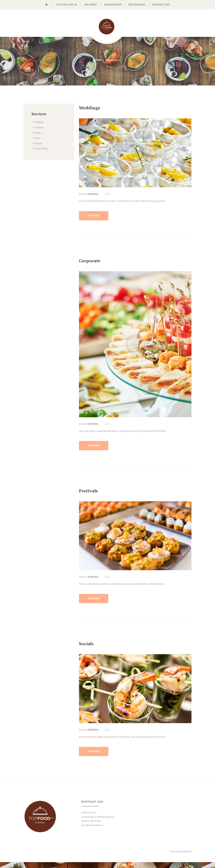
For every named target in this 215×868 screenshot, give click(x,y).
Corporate (93, 261)
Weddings (93, 107)
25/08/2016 (94, 194)
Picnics (38, 138)
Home (98, 60)
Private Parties (42, 148)
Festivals (92, 493)
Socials (89, 647)
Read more (96, 217)
